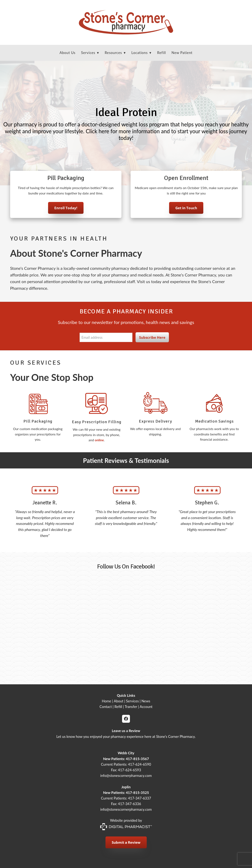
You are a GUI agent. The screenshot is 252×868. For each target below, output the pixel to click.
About (119, 701)
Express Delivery (155, 421)
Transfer (131, 707)
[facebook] (126, 719)
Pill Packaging (38, 421)
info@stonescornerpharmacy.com (126, 776)
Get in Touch (186, 209)
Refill (161, 53)
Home (106, 701)
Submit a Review (126, 842)
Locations (141, 53)
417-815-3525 (137, 793)
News (146, 701)
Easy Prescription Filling (97, 422)
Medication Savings (214, 421)
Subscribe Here (152, 337)
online (99, 440)
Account (146, 707)
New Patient (182, 53)
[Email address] (106, 337)
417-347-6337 (140, 798)
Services (132, 701)
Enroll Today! (66, 209)
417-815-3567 (137, 759)
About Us (67, 53)
